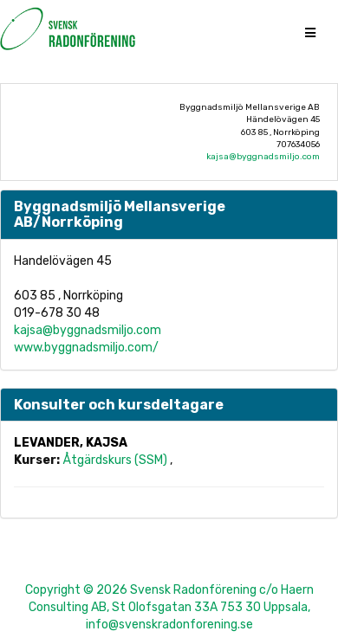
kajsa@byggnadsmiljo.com (263, 157)
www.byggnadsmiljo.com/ (86, 348)
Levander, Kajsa (71, 443)
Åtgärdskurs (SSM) (116, 460)
